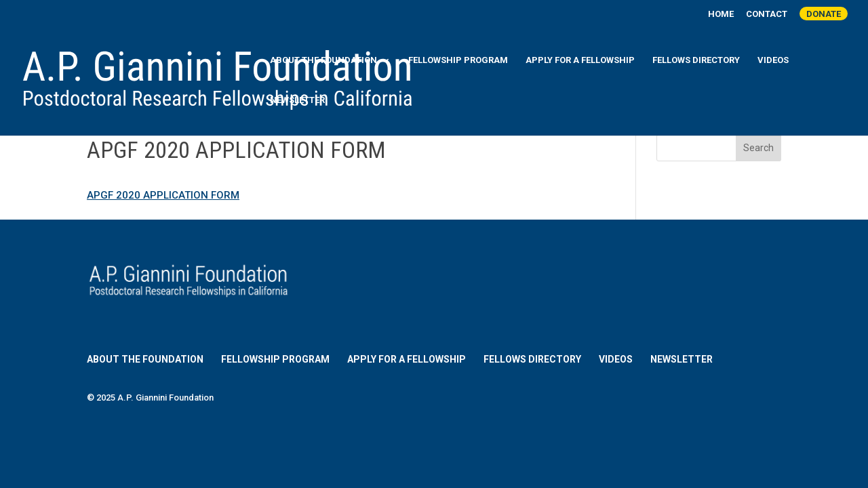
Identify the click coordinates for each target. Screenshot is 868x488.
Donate (824, 14)
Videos (773, 60)
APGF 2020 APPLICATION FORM (163, 195)
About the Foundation (323, 60)
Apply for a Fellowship (580, 60)
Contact (767, 14)
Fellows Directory (696, 60)
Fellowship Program (458, 60)
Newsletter (297, 100)
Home (721, 14)
